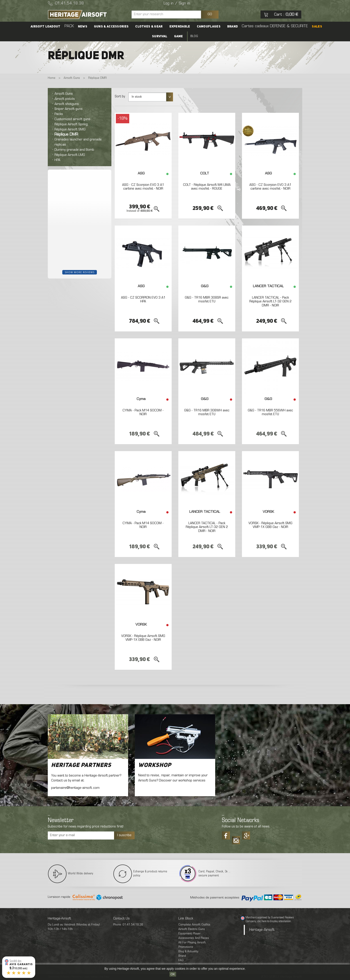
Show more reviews (80, 272)
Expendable (180, 27)
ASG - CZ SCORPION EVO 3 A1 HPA (143, 300)
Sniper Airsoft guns (69, 109)
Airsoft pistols (65, 99)
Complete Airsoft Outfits (194, 925)
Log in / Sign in (177, 4)
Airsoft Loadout (46, 27)
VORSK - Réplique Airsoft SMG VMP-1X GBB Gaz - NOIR (270, 525)
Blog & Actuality (188, 952)
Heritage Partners (81, 765)
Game (179, 36)
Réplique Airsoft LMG (70, 155)
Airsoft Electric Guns (192, 929)
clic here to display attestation (274, 921)
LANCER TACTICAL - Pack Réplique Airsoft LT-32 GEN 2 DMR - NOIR (270, 302)
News (83, 27)
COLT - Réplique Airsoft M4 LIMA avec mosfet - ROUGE (207, 187)
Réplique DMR (66, 135)
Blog (194, 36)
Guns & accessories (111, 27)
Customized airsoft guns (72, 119)
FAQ (181, 960)
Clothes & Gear (149, 27)
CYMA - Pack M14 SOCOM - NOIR (143, 413)
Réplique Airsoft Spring (71, 124)
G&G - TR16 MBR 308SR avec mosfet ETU (207, 300)
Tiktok (236, 839)
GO (210, 14)
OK (173, 974)
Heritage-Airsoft (262, 930)
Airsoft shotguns (67, 104)
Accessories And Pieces (194, 938)
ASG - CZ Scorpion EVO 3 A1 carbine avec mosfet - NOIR (143, 187)
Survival (160, 36)
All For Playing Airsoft (192, 943)
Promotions (186, 947)
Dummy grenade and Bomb (74, 150)
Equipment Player (189, 934)
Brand (233, 27)
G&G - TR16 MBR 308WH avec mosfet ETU (207, 413)
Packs (59, 114)
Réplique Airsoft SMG (70, 130)
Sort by (120, 96)
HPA (57, 160)
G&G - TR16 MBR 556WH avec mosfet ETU (270, 413)
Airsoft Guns (64, 94)
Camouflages (209, 27)
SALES (317, 27)
